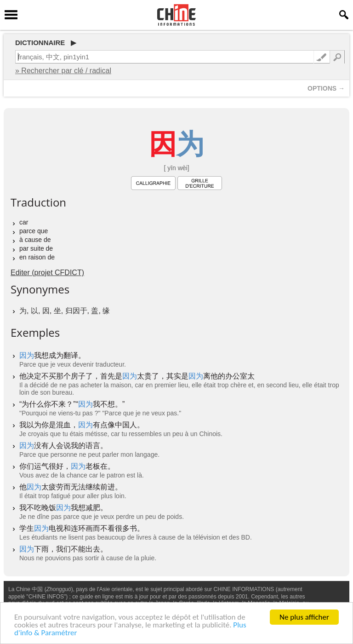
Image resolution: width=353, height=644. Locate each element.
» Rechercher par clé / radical (63, 71)
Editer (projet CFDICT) (47, 273)
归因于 (76, 311)
